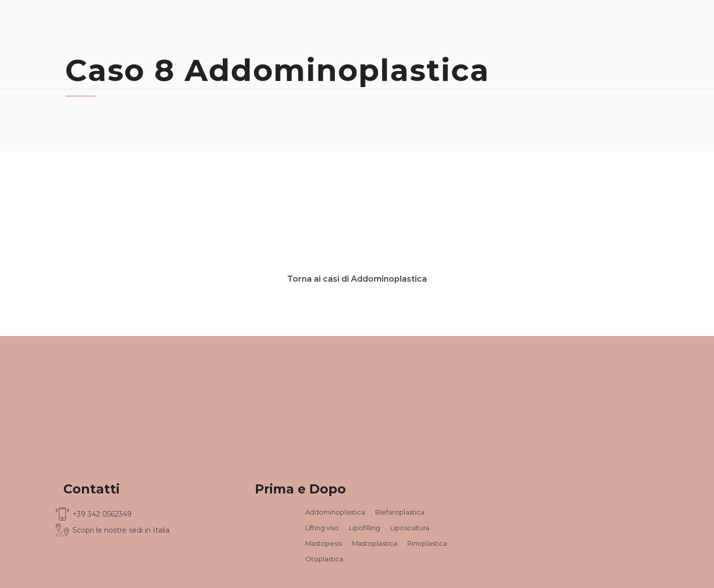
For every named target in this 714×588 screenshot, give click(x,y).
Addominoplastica (335, 512)
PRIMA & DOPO (270, 520)
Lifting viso (322, 528)
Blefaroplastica (400, 512)
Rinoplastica (427, 543)
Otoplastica (324, 559)
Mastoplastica (375, 543)
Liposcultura (410, 528)
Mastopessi (324, 543)
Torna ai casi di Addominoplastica (357, 279)
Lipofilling (365, 528)
